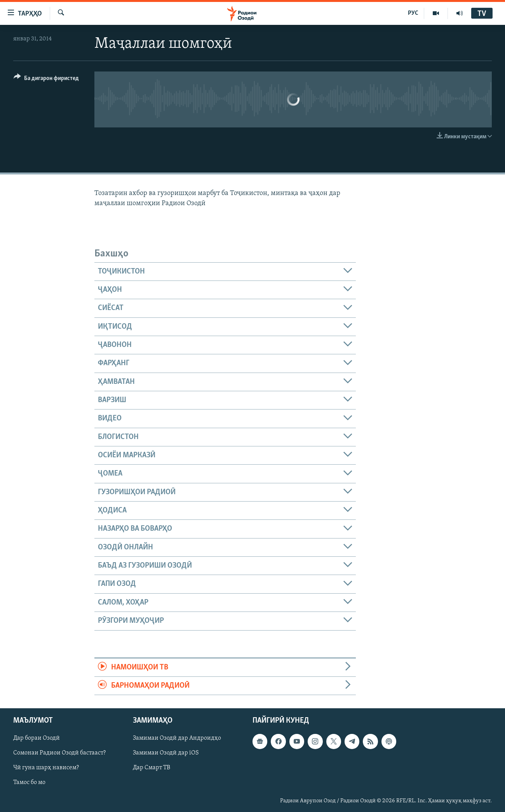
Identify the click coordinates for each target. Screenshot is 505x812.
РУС (413, 13)
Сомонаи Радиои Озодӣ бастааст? (59, 753)
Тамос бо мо (29, 783)
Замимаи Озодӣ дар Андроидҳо (177, 739)
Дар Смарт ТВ (151, 768)
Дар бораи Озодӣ (37, 739)
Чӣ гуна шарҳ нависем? (46, 768)
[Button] (46, 79)
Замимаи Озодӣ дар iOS (166, 753)
